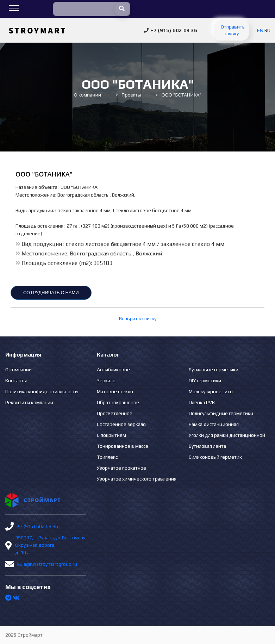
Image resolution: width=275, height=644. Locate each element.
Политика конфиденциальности (42, 391)
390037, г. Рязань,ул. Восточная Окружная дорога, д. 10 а (50, 545)
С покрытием (111, 435)
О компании (18, 370)
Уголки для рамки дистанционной (227, 435)
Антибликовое (113, 370)
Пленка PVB (202, 402)
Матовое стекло (115, 391)
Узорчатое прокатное (121, 468)
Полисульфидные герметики (221, 413)
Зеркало (106, 380)
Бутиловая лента (207, 446)
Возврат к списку (138, 318)
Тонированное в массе (123, 446)
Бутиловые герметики (214, 370)
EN (260, 30)
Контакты (16, 380)
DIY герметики (205, 380)
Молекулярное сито (211, 391)
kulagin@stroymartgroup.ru (47, 564)
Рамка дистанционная (214, 424)
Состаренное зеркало (121, 424)
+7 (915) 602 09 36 (38, 526)
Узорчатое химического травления (137, 479)
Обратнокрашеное (118, 402)
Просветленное (115, 413)
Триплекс (107, 457)
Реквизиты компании (29, 402)
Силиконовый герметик (215, 457)
